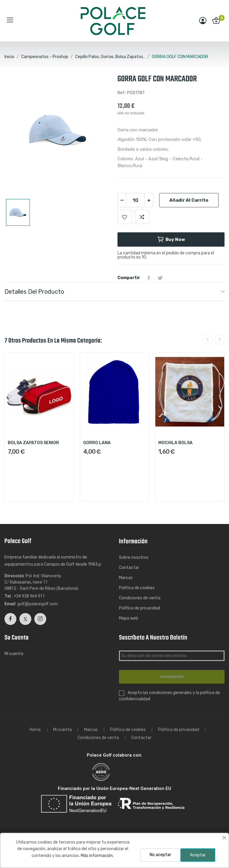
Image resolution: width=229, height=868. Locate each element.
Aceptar (198, 855)
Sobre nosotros (134, 557)
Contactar (129, 568)
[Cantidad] (135, 200)
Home (35, 730)
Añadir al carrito (189, 200)
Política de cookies (137, 588)
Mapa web (129, 618)
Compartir (149, 278)
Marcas (126, 578)
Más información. (97, 856)
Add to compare (142, 217)
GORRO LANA (97, 443)
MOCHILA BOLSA (175, 443)
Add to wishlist (125, 217)
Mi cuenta (14, 654)
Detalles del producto (34, 292)
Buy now (171, 239)
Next (219, 340)
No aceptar (160, 855)
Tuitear (160, 278)
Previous (208, 340)
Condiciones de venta (140, 598)
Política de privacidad (140, 608)
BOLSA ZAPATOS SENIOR (33, 443)
